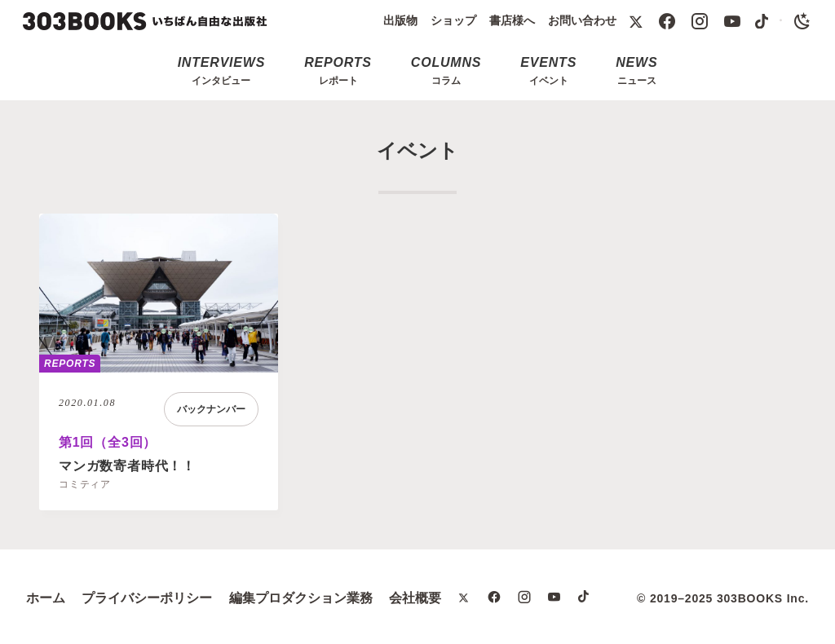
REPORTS (70, 364)
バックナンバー (211, 409)
